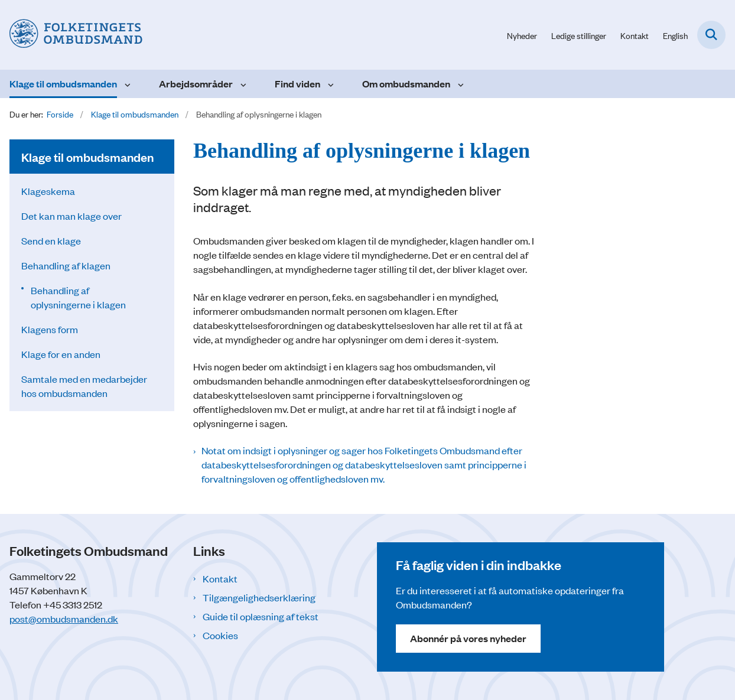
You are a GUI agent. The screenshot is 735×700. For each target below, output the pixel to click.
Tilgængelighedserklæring (259, 597)
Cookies (220, 635)
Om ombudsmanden (406, 84)
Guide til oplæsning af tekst (261, 616)
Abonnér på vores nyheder (468, 638)
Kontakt (220, 578)
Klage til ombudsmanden (63, 84)
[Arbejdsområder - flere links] (242, 84)
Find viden (297, 84)
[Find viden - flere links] (329, 84)
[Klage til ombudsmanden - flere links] (126, 84)
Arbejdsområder (196, 84)
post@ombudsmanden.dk (64, 618)
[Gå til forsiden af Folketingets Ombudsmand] (71, 35)
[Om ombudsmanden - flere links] (459, 84)
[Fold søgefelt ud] (711, 35)
